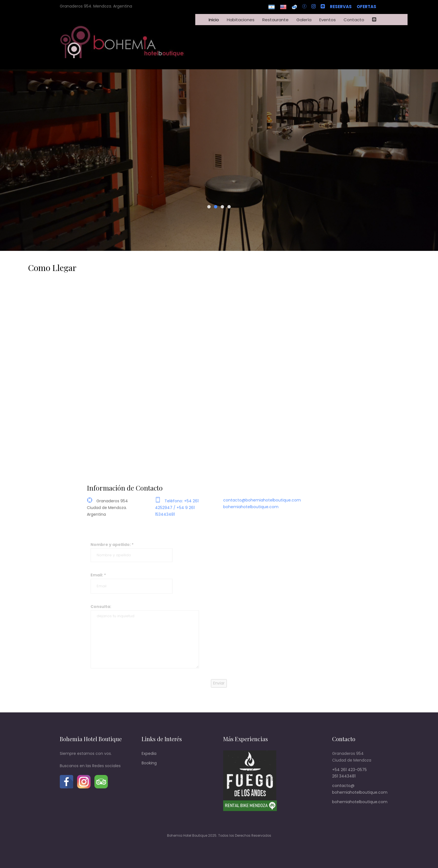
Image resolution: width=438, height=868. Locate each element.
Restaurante (275, 20)
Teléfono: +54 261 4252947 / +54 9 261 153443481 (177, 512)
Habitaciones (241, 20)
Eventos (328, 20)
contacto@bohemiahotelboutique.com (262, 504)
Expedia (149, 753)
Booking (149, 763)
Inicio (214, 20)
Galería (304, 20)
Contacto (354, 20)
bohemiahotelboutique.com (251, 511)
